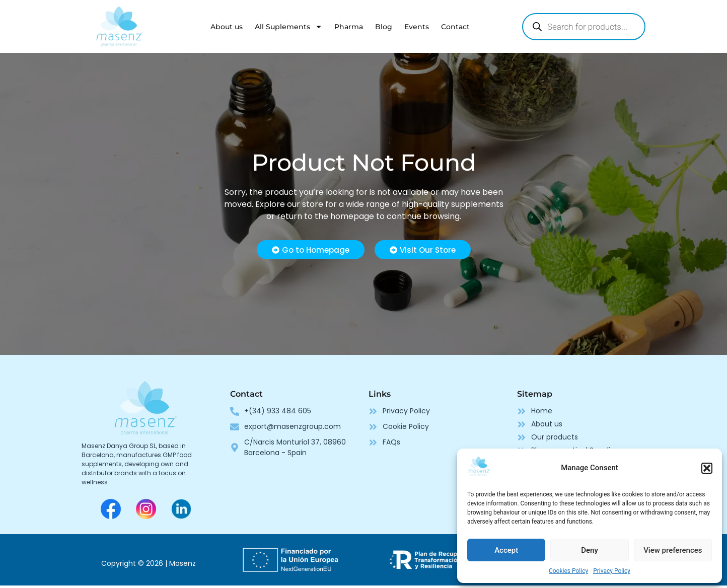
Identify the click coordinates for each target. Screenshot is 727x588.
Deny (590, 550)
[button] (707, 468)
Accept (506, 550)
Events (417, 27)
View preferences (673, 550)
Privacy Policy (612, 571)
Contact (455, 27)
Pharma (349, 27)
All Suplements (288, 27)
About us (227, 27)
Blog (384, 27)
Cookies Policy (568, 571)
